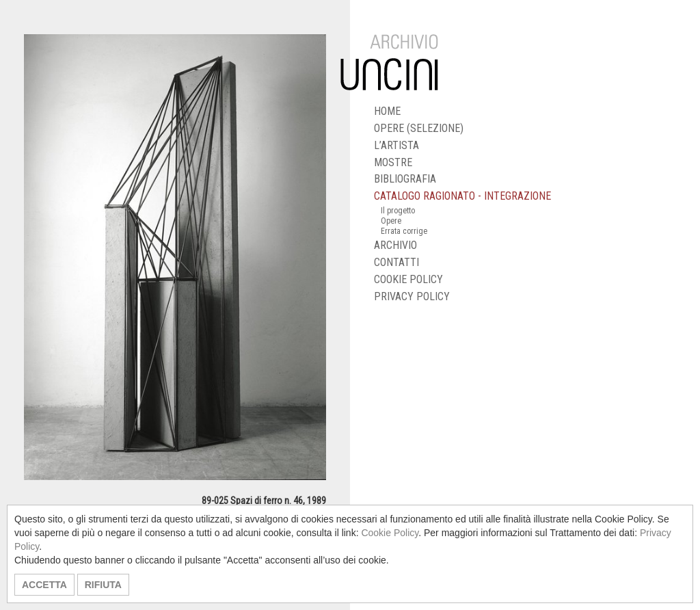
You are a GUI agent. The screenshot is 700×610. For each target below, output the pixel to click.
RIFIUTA (103, 585)
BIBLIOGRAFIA (405, 179)
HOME (387, 111)
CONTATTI (396, 262)
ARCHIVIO (395, 245)
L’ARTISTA (396, 145)
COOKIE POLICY (408, 279)
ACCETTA (44, 585)
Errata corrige (404, 231)
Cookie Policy (390, 533)
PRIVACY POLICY (412, 296)
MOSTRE (393, 162)
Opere (391, 221)
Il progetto (398, 211)
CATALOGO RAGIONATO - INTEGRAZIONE (462, 196)
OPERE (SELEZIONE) (419, 128)
